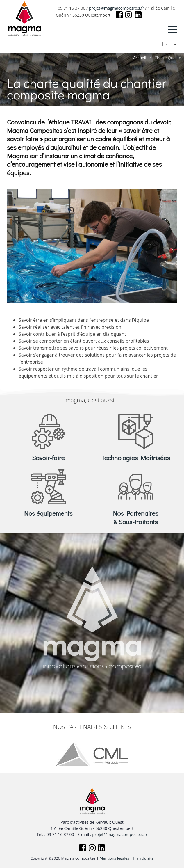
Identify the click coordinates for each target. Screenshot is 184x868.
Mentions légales (114, 858)
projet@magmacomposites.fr (117, 8)
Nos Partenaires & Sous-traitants (136, 517)
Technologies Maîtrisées (136, 458)
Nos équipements (48, 513)
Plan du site (143, 858)
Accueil (140, 58)
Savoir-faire (48, 458)
